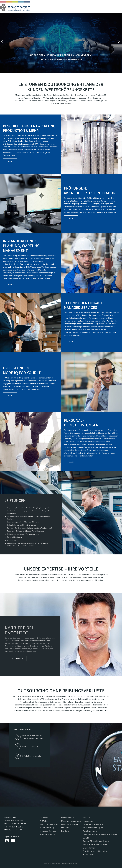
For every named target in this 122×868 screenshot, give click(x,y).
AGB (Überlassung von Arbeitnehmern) (93, 829)
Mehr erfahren (16, 659)
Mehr (10, 161)
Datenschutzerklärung (93, 824)
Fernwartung (89, 854)
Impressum (88, 821)
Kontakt (87, 818)
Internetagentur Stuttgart (70, 863)
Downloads (66, 828)
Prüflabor (44, 821)
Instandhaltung (47, 828)
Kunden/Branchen (48, 834)
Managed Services (48, 831)
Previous (3, 42)
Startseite (44, 818)
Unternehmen (68, 818)
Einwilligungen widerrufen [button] (95, 851)
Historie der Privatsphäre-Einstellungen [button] (95, 846)
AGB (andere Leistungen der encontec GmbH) (100, 836)
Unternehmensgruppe (71, 821)
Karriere (65, 831)
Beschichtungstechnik (50, 824)
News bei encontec (70, 824)
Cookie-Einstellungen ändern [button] (96, 841)
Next (119, 42)
